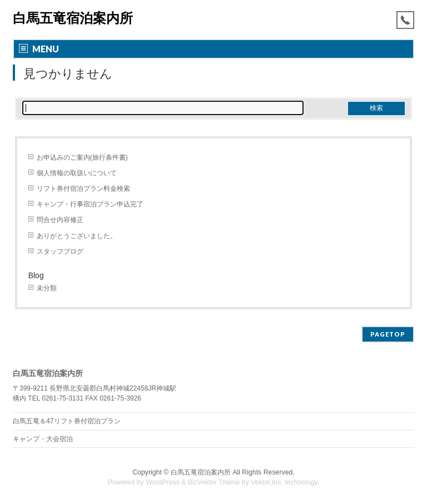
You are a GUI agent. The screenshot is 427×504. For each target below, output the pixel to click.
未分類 (47, 288)
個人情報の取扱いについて (77, 173)
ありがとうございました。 (77, 236)
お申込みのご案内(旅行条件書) (82, 157)
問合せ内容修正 (60, 220)
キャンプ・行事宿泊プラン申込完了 (90, 204)
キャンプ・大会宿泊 (43, 439)
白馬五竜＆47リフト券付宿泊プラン (67, 421)
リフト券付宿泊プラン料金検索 (83, 189)
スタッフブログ (60, 251)
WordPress (163, 482)
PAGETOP (388, 334)
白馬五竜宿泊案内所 (73, 18)
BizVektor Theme (214, 482)
